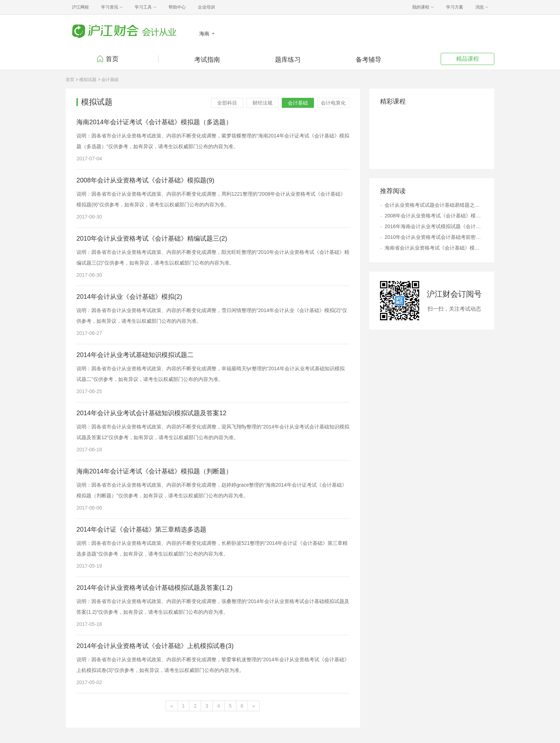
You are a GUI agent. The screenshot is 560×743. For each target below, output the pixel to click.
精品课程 (467, 59)
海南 (205, 34)
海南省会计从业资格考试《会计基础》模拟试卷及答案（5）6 (434, 248)
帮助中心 (177, 7)
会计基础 (298, 103)
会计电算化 (333, 103)
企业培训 (206, 7)
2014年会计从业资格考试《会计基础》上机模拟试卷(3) (155, 646)
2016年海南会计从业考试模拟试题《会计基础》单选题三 (434, 226)
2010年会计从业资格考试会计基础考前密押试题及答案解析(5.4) (434, 237)
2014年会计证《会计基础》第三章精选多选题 (141, 529)
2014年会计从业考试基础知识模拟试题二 (135, 355)
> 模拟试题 (86, 80)
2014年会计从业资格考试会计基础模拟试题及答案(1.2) (154, 588)
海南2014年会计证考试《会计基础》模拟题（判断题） (154, 471)
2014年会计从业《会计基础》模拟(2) (129, 297)
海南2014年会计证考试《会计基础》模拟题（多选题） (154, 122)
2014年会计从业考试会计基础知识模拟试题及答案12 (151, 413)
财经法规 (262, 103)
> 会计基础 (108, 80)
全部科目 (227, 103)
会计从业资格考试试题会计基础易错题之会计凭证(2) (434, 205)
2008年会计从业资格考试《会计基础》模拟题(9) (145, 180)
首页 (112, 59)
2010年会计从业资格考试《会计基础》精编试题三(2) (152, 239)
